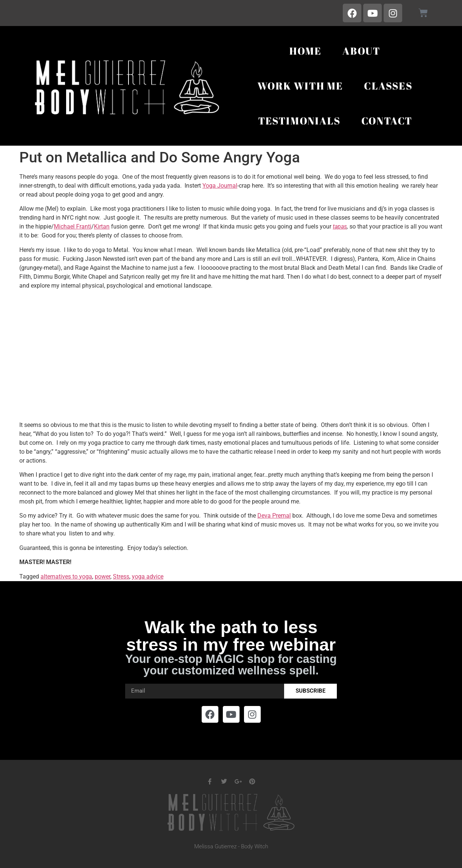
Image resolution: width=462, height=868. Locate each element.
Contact (387, 121)
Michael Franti (73, 226)
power (103, 576)
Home (305, 51)
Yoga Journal (220, 186)
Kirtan (102, 226)
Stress (121, 576)
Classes (388, 86)
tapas (340, 226)
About (361, 51)
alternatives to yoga (66, 576)
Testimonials (299, 121)
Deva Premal (274, 516)
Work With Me (300, 86)
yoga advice (148, 576)
